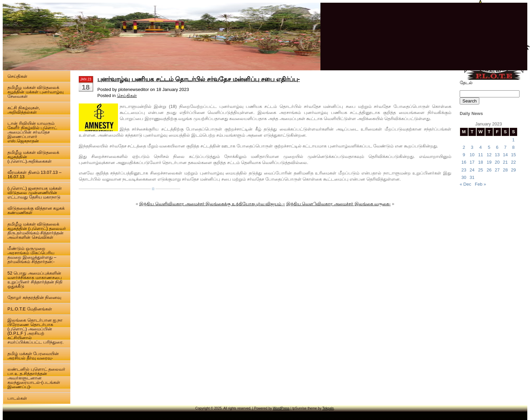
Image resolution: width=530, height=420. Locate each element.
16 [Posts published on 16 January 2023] (464, 162)
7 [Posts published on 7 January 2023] (505, 147)
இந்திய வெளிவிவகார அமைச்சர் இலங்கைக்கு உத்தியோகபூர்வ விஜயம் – (212, 204)
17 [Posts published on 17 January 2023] (472, 162)
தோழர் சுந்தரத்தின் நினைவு (34, 297)
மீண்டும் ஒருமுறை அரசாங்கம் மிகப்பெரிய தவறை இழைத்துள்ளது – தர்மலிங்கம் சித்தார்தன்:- (32, 255)
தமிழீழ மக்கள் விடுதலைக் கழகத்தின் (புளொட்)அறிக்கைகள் (33, 157)
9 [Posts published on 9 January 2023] (464, 155)
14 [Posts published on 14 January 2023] (505, 155)
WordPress (281, 408)
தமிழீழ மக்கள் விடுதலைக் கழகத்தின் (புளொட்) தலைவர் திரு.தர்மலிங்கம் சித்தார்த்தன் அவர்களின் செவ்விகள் (37, 231)
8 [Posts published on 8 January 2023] (513, 147)
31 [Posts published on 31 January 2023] (472, 177)
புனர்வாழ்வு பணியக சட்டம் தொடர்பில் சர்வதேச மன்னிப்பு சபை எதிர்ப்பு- (199, 79)
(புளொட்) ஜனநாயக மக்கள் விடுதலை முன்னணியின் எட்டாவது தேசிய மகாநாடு (35, 193)
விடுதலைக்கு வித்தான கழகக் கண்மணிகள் (36, 210)
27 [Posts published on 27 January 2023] (497, 170)
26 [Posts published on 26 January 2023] (489, 170)
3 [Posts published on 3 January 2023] (472, 147)
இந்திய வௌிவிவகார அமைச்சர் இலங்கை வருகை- (339, 204)
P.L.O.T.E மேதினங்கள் (30, 309)
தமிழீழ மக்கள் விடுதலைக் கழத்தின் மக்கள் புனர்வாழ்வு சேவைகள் (35, 92)
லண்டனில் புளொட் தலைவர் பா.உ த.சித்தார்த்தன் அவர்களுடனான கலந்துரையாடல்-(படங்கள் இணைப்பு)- (36, 378)
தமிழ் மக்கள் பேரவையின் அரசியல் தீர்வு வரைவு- (33, 356)
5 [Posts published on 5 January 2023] (489, 147)
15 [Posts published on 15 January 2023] (513, 155)
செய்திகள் (17, 76)
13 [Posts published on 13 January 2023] (497, 155)
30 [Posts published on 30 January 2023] (464, 177)
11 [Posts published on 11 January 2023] (480, 155)
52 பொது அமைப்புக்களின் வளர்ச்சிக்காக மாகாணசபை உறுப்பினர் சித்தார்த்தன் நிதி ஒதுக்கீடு (35, 280)
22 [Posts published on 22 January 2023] (513, 162)
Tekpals (328, 408)
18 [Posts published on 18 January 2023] (480, 162)
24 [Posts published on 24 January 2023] (472, 170)
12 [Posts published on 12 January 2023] (489, 155)
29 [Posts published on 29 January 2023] (513, 170)
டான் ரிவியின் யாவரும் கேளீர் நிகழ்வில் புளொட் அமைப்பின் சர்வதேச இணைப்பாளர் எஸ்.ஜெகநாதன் (32, 132)
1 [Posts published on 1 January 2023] (513, 140)
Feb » (480, 184)
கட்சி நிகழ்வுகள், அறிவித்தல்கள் (24, 110)
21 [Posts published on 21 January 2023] (505, 162)
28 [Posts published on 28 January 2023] (505, 170)
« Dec (465, 184)
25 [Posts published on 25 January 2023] (480, 170)
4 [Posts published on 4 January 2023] (480, 147)
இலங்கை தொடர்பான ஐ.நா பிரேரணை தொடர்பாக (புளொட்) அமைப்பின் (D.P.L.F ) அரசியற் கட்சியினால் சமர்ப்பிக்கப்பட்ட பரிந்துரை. (35, 331)
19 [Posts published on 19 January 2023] (489, 162)
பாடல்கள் (17, 398)
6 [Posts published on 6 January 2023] (497, 147)
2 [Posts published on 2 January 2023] (464, 147)
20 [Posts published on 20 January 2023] (497, 162)
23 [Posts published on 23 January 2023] (464, 170)
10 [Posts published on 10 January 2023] (472, 155)
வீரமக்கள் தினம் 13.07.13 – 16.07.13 (34, 174)
